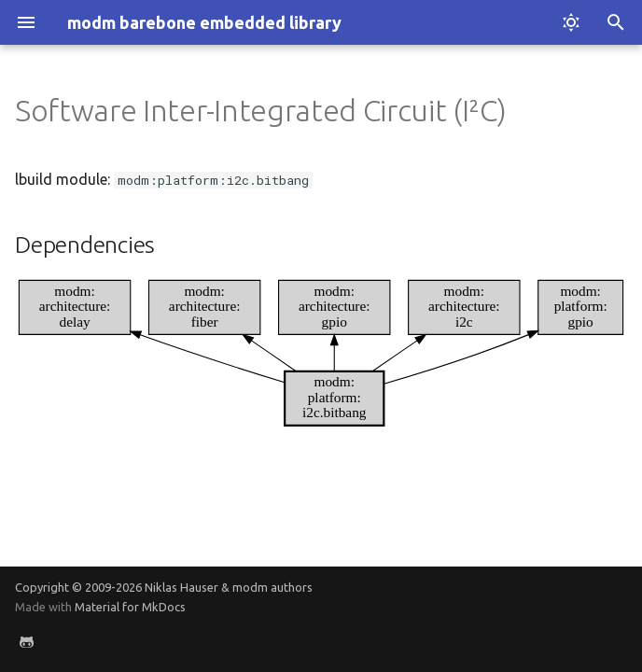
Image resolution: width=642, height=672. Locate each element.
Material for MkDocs (130, 607)
